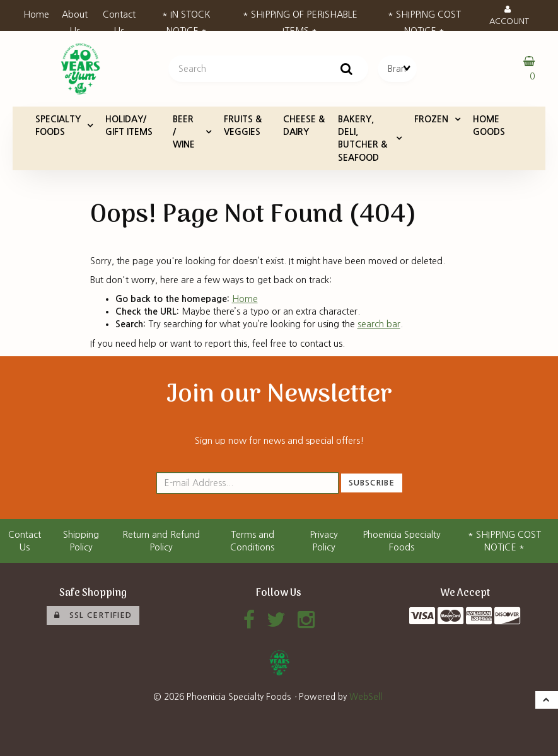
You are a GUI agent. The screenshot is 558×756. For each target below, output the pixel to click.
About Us (75, 18)
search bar (379, 324)
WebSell (366, 697)
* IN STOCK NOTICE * (186, 18)
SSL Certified (93, 615)
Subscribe (372, 483)
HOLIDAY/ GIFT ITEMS (129, 125)
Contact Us (119, 18)
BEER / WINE (184, 132)
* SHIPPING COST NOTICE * (424, 18)
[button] (547, 700)
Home (36, 15)
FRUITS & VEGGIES (243, 125)
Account (509, 15)
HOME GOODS (489, 125)
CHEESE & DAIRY (304, 125)
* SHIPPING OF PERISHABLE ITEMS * (300, 18)
